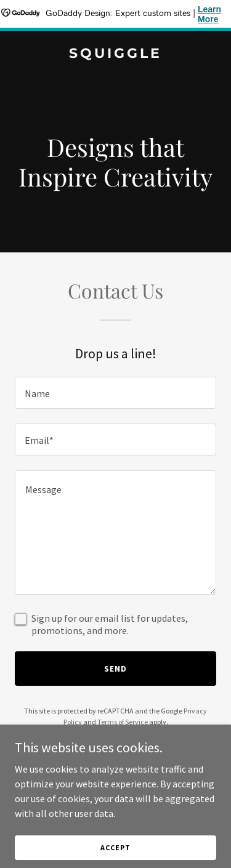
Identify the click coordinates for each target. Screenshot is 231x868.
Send (115, 669)
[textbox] (115, 393)
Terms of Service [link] (123, 722)
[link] (115, 54)
